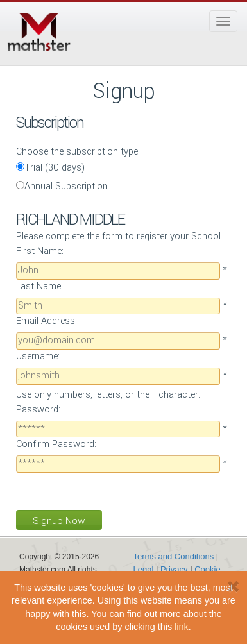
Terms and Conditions (174, 556)
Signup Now (59, 521)
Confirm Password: (56, 444)
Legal (144, 569)
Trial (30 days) (51, 168)
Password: (38, 410)
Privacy (174, 569)
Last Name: (39, 286)
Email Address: (47, 321)
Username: (38, 356)
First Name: (40, 251)
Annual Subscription (62, 186)
